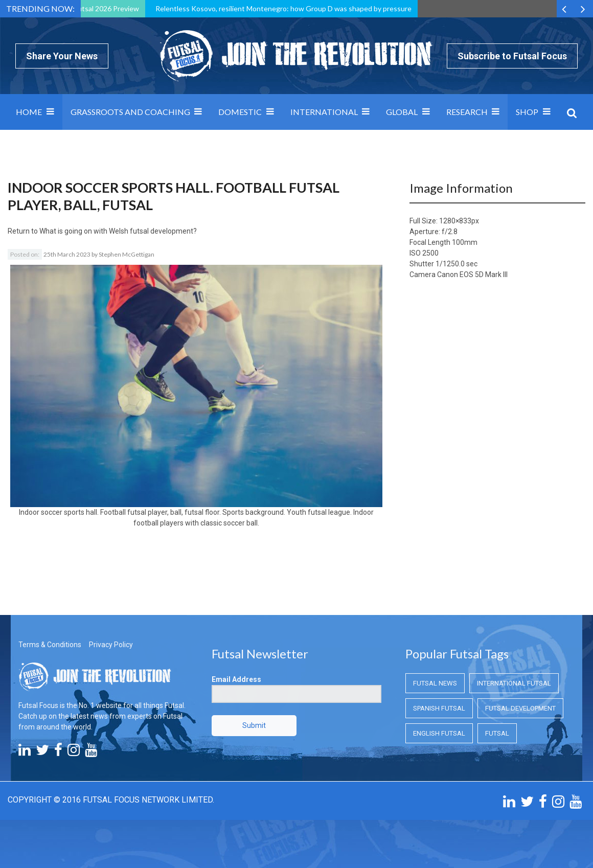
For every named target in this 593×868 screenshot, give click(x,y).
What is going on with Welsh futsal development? (118, 231)
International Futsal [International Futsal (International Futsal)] (514, 683)
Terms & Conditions (50, 645)
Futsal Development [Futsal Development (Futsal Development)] (520, 708)
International (324, 112)
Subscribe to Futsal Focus (512, 56)
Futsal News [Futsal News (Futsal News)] (435, 683)
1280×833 (455, 221)
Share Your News (62, 56)
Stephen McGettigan (127, 254)
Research (467, 112)
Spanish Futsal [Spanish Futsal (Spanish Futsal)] (439, 708)
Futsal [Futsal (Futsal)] (497, 733)
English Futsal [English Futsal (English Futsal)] (439, 733)
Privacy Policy (111, 645)
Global (402, 112)
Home (29, 112)
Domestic (240, 112)
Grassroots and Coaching (130, 112)
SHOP (527, 112)
